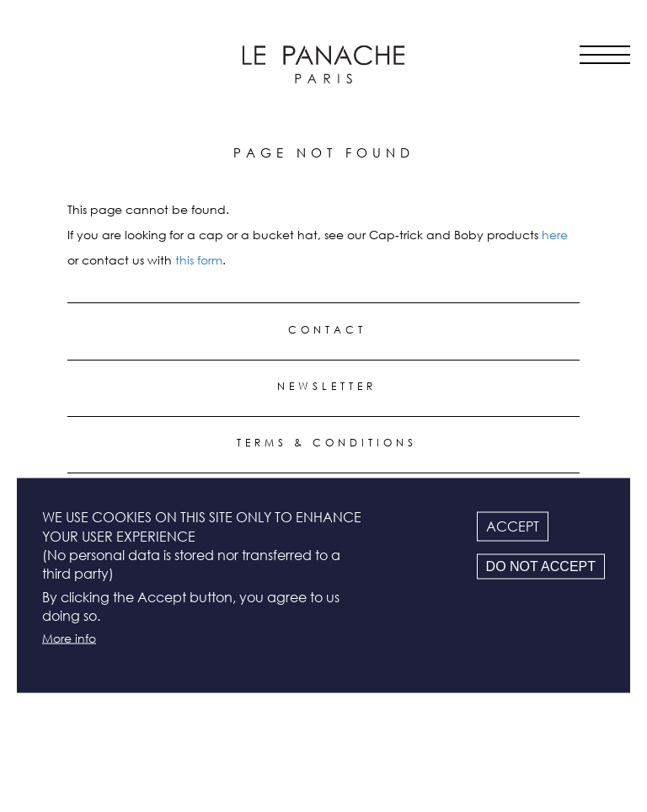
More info (69, 637)
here (555, 235)
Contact (327, 330)
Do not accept (541, 566)
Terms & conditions (327, 443)
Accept (513, 526)
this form (199, 260)
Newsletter (327, 386)
